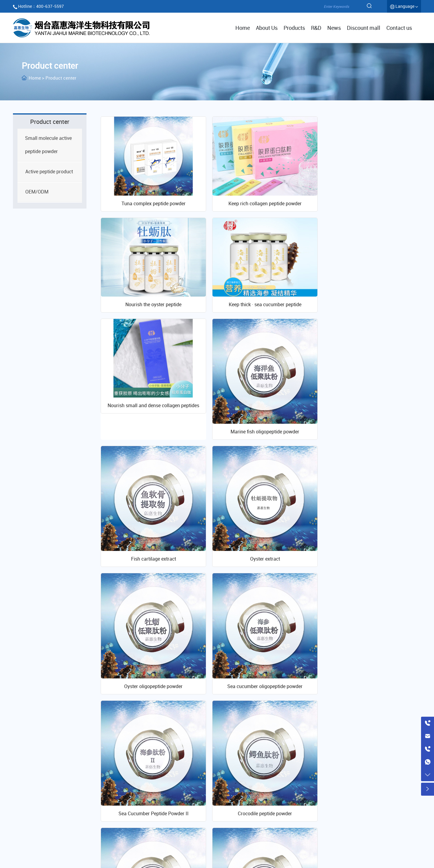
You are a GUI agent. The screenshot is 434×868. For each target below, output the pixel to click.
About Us (244, 780)
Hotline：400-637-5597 (41, 6)
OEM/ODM (171, 812)
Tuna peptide (367, 694)
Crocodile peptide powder (367, 571)
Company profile (249, 792)
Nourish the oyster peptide (367, 200)
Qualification (245, 812)
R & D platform (303, 792)
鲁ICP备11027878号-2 (217, 853)
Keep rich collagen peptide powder (259, 200)
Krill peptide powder (151, 694)
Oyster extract (259, 447)
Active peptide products (185, 802)
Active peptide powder (184, 792)
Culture (240, 802)
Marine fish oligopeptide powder (367, 324)
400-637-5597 (66, 808)
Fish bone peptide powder (259, 694)
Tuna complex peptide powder (151, 200)
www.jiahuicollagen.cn (54, 818)
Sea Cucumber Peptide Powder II (259, 571)
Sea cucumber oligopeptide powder (152, 571)
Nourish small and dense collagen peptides (259, 299)
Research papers (305, 812)
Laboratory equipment (311, 802)
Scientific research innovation (327, 780)
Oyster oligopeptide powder (367, 447)
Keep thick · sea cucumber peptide (151, 299)
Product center (180, 780)
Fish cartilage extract (151, 447)
